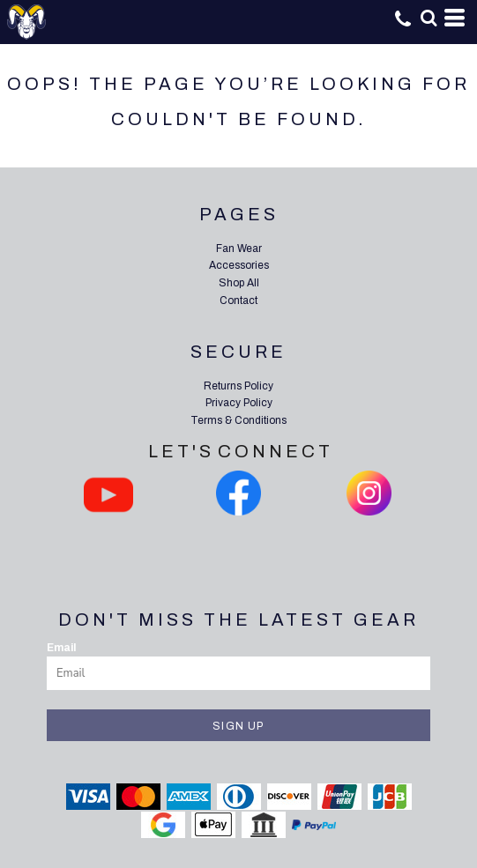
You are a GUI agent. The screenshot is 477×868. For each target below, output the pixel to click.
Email (61, 648)
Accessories (239, 265)
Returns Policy (238, 386)
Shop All (239, 283)
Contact (238, 300)
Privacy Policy (239, 403)
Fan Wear (239, 249)
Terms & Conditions (238, 420)
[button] (429, 18)
